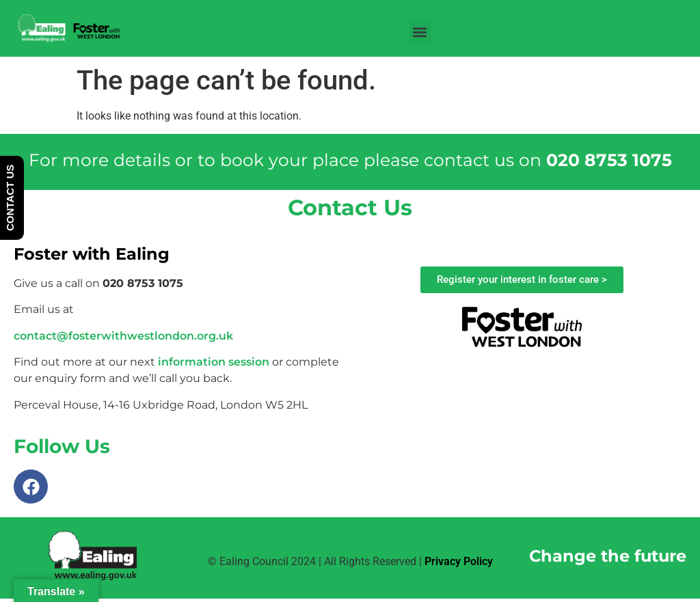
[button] (420, 32)
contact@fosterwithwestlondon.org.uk (123, 336)
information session (214, 362)
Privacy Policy (459, 561)
